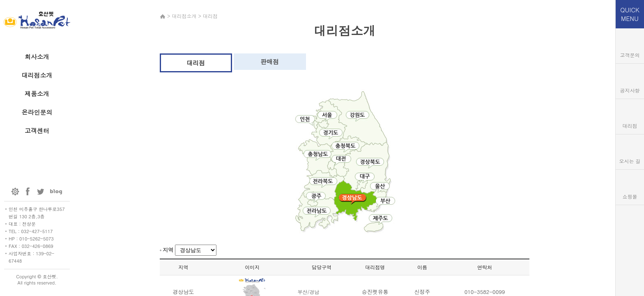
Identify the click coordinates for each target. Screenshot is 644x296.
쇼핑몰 (630, 196)
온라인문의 (37, 112)
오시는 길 (630, 161)
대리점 (196, 63)
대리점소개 (37, 75)
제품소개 (37, 94)
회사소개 (37, 57)
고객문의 (630, 55)
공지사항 (630, 90)
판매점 (270, 61)
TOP (630, 215)
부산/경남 (308, 292)
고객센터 (37, 131)
